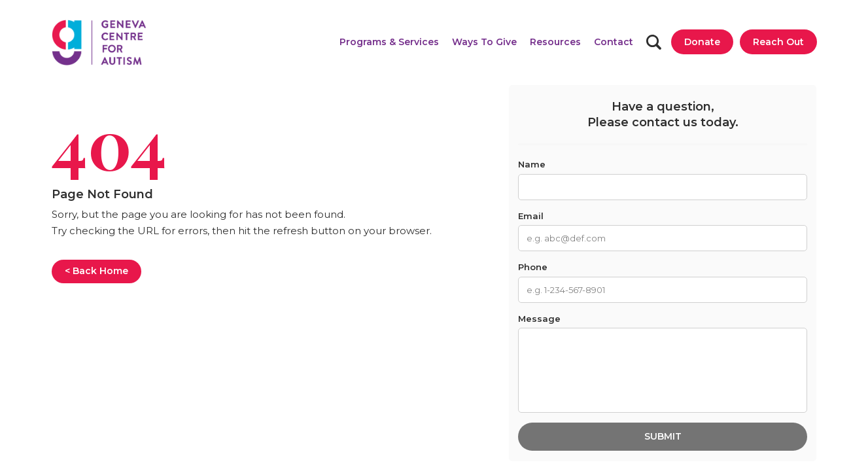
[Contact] (614, 42)
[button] (389, 42)
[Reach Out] (778, 42)
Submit (663, 436)
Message (539, 319)
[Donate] (702, 42)
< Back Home (96, 271)
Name (532, 164)
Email (531, 216)
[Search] (654, 42)
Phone (533, 267)
